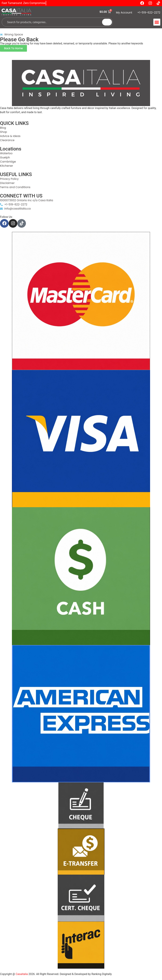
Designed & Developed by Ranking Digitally (86, 974)
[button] (157, 22)
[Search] (107, 22)
